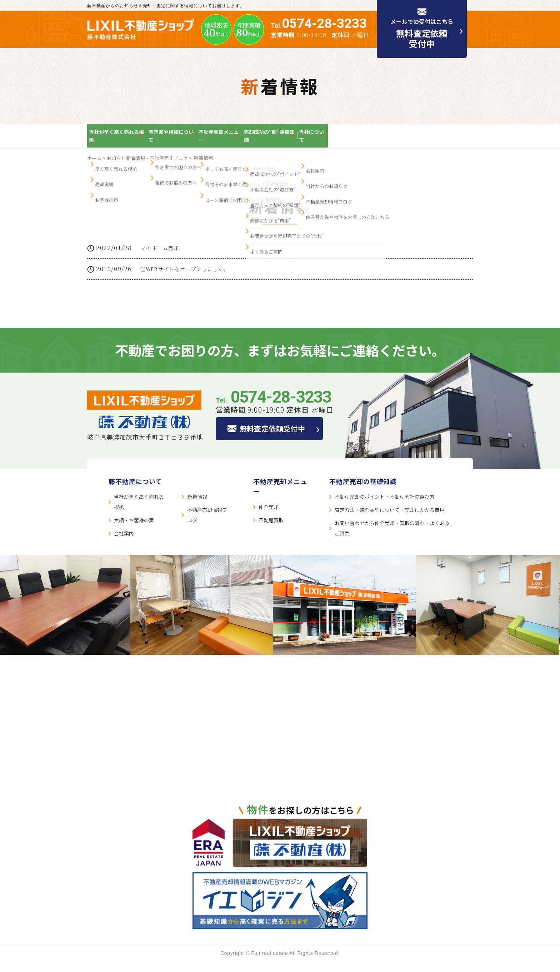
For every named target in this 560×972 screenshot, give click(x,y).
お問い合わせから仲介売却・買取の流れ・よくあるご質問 (392, 540)
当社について (440, 140)
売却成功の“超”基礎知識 (370, 140)
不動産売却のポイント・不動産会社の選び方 (385, 508)
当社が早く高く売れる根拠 (129, 140)
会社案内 (124, 545)
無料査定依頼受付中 (278, 440)
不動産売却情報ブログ (207, 526)
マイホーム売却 (163, 257)
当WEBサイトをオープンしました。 (192, 279)
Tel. (319, 26)
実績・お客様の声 (134, 532)
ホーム (95, 166)
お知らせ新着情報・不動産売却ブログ (151, 166)
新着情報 (197, 508)
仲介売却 (269, 518)
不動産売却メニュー (290, 140)
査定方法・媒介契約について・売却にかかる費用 (390, 521)
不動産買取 (271, 532)
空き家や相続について (214, 140)
